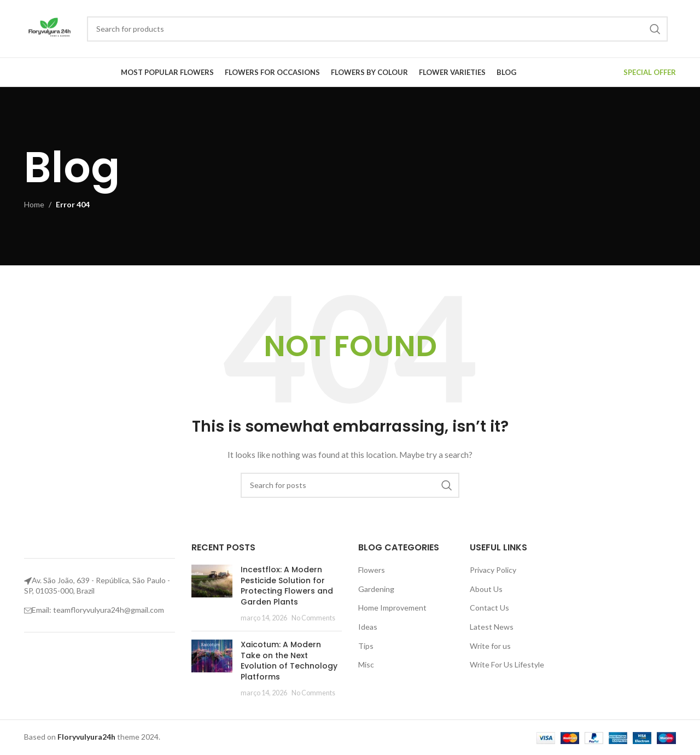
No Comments (313, 618)
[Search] (377, 29)
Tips (366, 646)
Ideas (368, 627)
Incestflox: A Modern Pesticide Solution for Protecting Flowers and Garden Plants (287, 586)
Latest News (492, 627)
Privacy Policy (493, 570)
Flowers (372, 570)
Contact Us (489, 608)
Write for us (490, 646)
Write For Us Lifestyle (507, 664)
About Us (486, 589)
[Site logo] (50, 28)
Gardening (376, 589)
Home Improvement (392, 608)
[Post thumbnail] (212, 594)
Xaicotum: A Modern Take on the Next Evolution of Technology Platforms (289, 661)
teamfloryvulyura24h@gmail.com (109, 610)
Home (34, 204)
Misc (366, 664)
